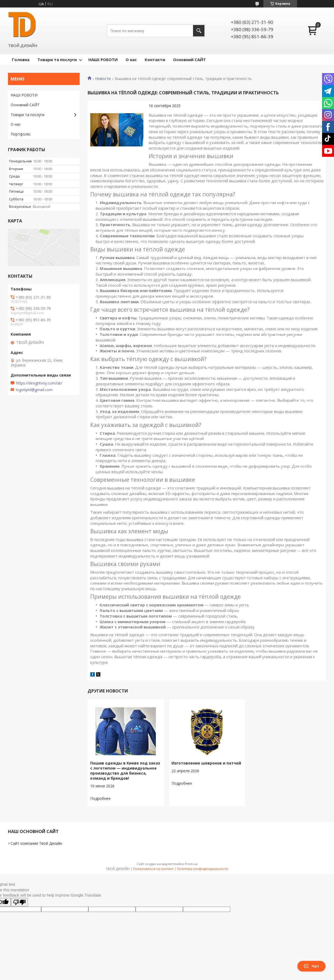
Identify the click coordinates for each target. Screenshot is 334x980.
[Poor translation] (19, 902)
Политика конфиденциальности (203, 869)
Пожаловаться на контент (153, 869)
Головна (21, 60)
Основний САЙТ (189, 60)
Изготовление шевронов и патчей (206, 763)
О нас (131, 60)
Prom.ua (191, 864)
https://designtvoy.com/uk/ (39, 383)
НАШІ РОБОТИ (103, 60)
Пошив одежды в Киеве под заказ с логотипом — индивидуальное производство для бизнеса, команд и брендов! (125, 771)
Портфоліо (21, 134)
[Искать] (199, 31)
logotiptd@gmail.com (34, 390)
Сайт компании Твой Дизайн (36, 843)
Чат (311, 966)
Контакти (155, 60)
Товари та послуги (57, 60)
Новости (103, 79)
